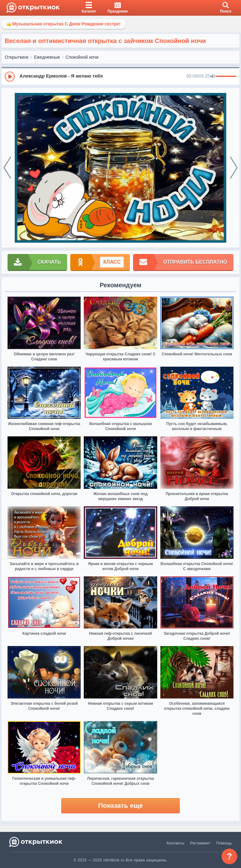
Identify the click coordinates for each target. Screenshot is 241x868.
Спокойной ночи (82, 57)
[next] (234, 168)
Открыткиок (17, 57)
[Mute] (213, 77)
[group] (120, 76)
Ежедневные (47, 57)
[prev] (7, 168)
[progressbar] (226, 77)
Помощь (224, 843)
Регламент (200, 843)
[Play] (10, 77)
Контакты (175, 843)
